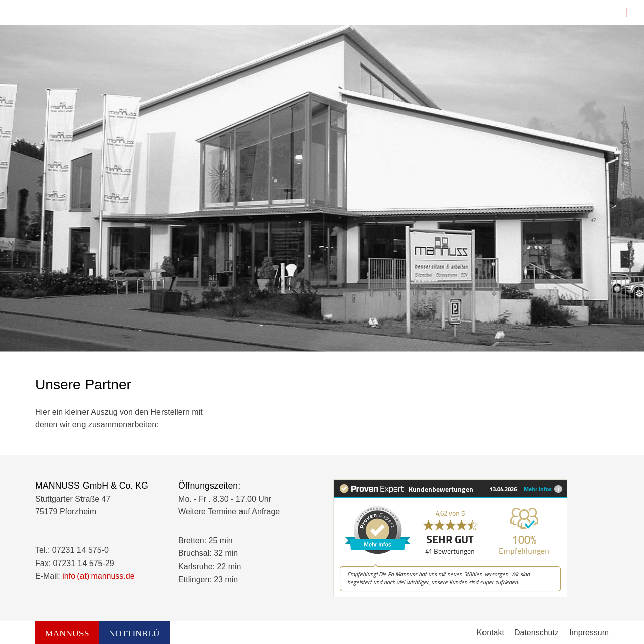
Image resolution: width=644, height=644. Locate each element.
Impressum (589, 633)
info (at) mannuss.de (98, 576)
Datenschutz (537, 633)
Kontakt (491, 633)
